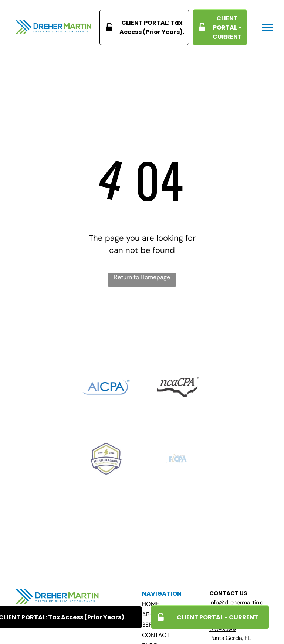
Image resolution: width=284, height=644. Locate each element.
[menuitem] (174, 604)
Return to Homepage (142, 277)
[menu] (268, 27)
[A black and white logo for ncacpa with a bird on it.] (178, 387)
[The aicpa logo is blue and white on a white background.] (106, 387)
